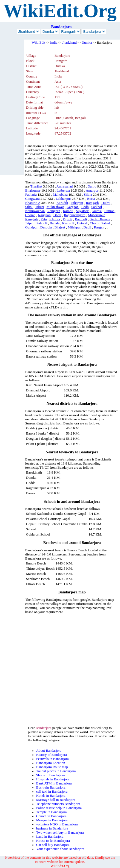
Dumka (87, 43)
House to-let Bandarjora (53, 841)
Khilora (55, 219)
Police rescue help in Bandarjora (59, 808)
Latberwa (63, 191)
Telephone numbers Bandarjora (58, 804)
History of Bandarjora (52, 755)
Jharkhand (69, 43)
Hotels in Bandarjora (51, 796)
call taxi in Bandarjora (52, 792)
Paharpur (77, 203)
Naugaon (44, 215)
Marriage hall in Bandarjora (56, 800)
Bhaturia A (33, 203)
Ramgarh (92, 203)
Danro (92, 186)
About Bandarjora (49, 751)
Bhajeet (60, 227)
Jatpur (29, 223)
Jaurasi (97, 211)
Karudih (62, 203)
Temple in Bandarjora (51, 812)
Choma (30, 215)
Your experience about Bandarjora (60, 849)
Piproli (68, 219)
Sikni (29, 207)
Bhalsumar (33, 191)
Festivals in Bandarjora (52, 759)
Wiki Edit (39, 43)
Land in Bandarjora (50, 837)
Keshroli (68, 223)
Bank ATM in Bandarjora (54, 783)
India (54, 43)
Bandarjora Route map (52, 767)
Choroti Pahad (100, 223)
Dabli (87, 227)
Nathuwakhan (35, 211)
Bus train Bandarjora (51, 787)
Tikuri (39, 207)
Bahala (55, 223)
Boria (91, 199)
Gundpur (32, 227)
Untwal (82, 223)
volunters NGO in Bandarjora (57, 824)
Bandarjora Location (51, 763)
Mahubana (60, 195)
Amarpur (92, 191)
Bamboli (81, 219)
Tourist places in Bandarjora (56, 771)
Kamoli (68, 211)
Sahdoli (42, 223)
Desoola (46, 227)
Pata (44, 219)
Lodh (85, 207)
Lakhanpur (63, 199)
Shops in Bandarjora (51, 775)
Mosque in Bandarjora (52, 820)
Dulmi (106, 203)
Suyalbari (83, 211)
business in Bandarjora (52, 828)
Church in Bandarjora (51, 816)
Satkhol (97, 207)
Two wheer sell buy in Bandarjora (60, 833)
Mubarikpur (96, 215)
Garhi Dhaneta (100, 219)
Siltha (88, 195)
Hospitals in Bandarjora (53, 779)
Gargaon (73, 207)
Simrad (109, 211)
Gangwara (32, 199)
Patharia (31, 195)
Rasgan (99, 227)
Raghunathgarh (75, 215)
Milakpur (74, 227)
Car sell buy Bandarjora (53, 845)
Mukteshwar (55, 207)
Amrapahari (65, 186)
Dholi (57, 215)
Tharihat (36, 186)
